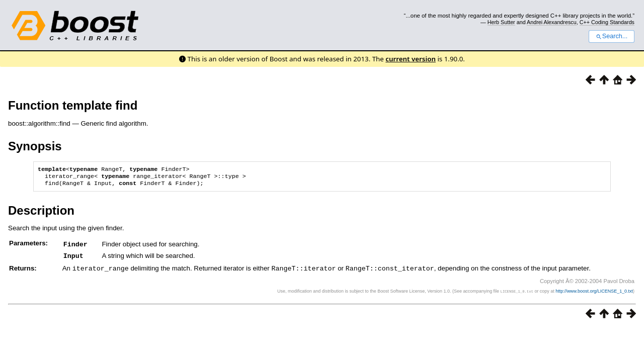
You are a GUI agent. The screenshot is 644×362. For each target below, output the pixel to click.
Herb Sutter (501, 22)
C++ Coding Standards (607, 22)
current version (411, 59)
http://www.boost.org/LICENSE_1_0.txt (594, 293)
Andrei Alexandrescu (552, 22)
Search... (612, 36)
